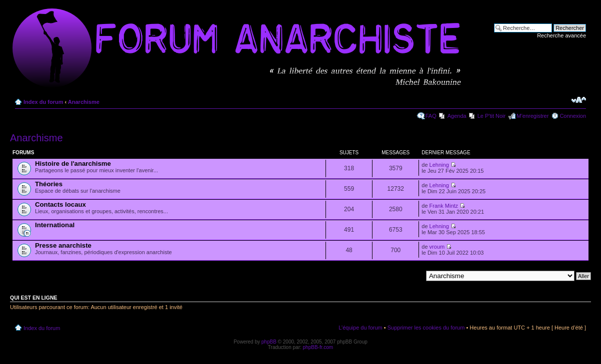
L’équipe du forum (360, 328)
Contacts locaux (60, 204)
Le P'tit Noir (492, 116)
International (55, 225)
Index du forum (43, 102)
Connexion (573, 116)
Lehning (439, 165)
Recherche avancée (561, 35)
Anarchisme (84, 102)
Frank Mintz (444, 206)
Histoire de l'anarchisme (73, 164)
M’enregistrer (532, 116)
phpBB (269, 342)
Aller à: (413, 276)
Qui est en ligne (34, 298)
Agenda (457, 116)
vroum (437, 247)
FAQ (431, 116)
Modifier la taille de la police (579, 100)
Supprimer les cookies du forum (426, 328)
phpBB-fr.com (318, 347)
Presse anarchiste (63, 245)
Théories (49, 184)
